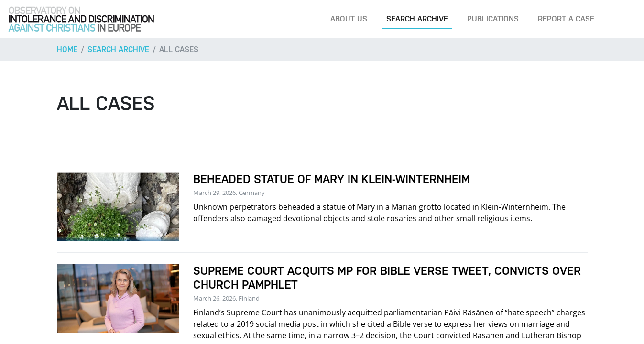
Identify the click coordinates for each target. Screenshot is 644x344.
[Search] (622, 19)
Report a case (566, 19)
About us (349, 19)
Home (67, 49)
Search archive (417, 19)
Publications (493, 19)
